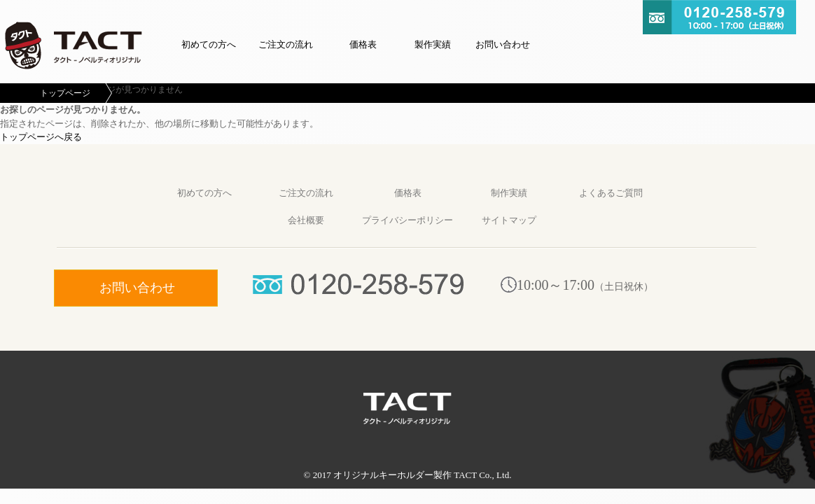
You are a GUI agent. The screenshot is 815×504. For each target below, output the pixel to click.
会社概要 (306, 220)
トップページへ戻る (41, 137)
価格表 (363, 44)
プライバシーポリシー (407, 220)
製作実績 (433, 44)
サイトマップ (509, 220)
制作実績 (509, 193)
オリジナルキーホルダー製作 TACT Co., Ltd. (422, 475)
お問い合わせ (503, 44)
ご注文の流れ (286, 44)
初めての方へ (209, 44)
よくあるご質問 (611, 193)
